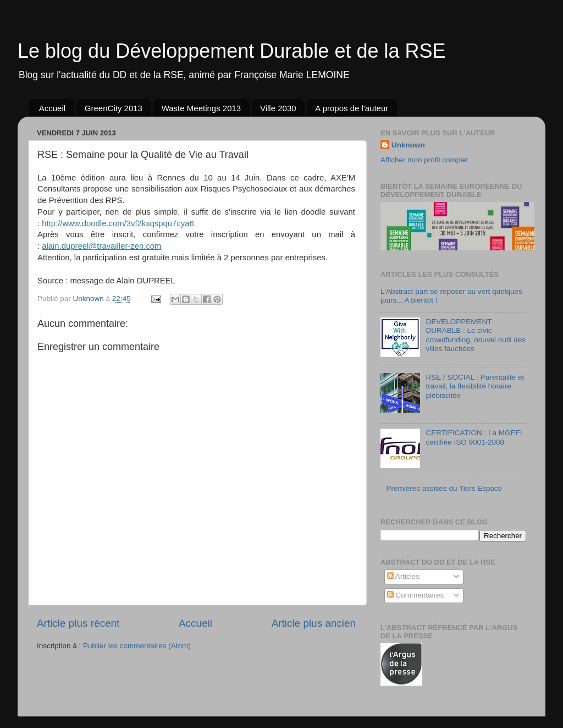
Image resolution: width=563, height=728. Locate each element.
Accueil (52, 108)
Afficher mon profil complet (424, 160)
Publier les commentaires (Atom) (137, 646)
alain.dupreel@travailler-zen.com (101, 246)
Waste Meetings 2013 (202, 108)
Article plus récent (78, 623)
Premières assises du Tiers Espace (444, 488)
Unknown (408, 145)
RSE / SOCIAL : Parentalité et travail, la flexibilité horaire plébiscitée (475, 386)
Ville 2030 (278, 108)
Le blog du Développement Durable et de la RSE (232, 51)
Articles (403, 576)
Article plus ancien (314, 623)
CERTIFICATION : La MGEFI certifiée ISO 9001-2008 (474, 437)
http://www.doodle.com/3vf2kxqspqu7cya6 (118, 223)
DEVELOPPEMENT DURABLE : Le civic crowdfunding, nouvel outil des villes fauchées (476, 335)
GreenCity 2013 (114, 108)
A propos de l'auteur (352, 108)
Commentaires (416, 595)
